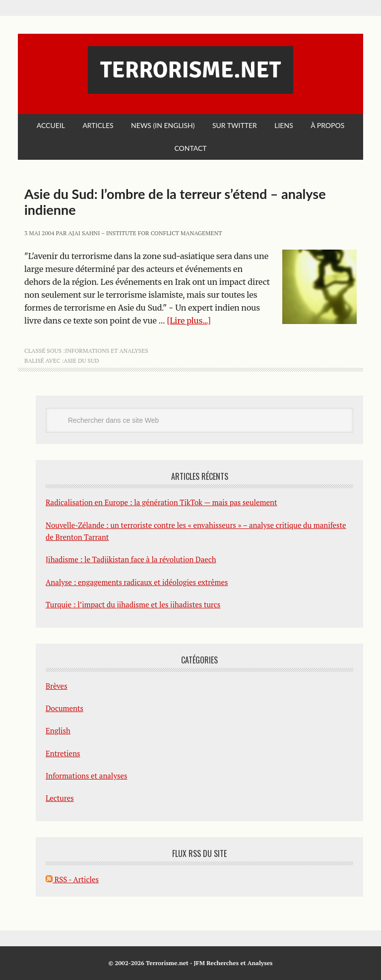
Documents (64, 708)
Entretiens (63, 753)
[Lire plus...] (189, 321)
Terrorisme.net (190, 70)
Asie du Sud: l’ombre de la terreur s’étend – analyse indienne (175, 202)
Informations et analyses (107, 351)
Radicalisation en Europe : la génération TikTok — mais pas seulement (161, 502)
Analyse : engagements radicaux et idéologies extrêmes (137, 582)
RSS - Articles (72, 879)
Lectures (60, 798)
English (58, 730)
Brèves (57, 686)
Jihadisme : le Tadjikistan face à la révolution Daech (131, 559)
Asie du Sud (81, 360)
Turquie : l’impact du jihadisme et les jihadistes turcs (133, 604)
